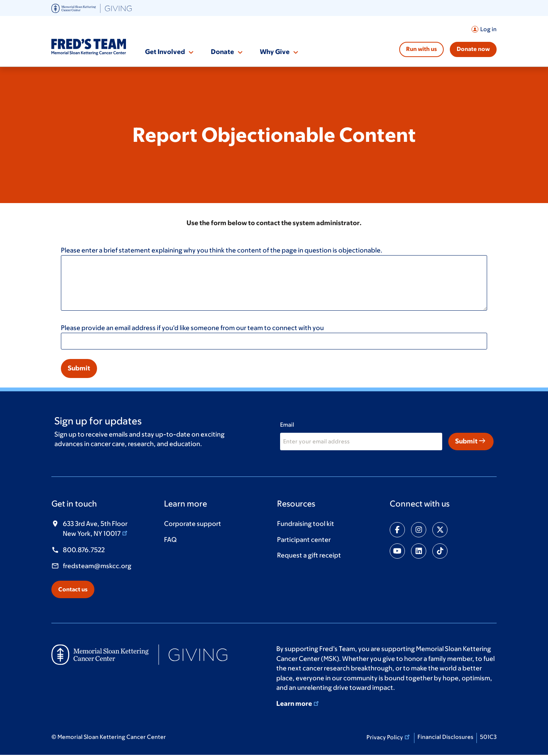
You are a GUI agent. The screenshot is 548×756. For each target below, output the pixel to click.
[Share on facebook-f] (397, 530)
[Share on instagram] (419, 530)
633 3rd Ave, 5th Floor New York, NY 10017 (96, 529)
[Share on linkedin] (419, 551)
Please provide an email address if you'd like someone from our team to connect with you (192, 328)
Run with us (421, 49)
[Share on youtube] (397, 551)
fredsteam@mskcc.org (97, 566)
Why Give (275, 52)
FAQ (170, 540)
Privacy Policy (389, 737)
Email (287, 425)
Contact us (73, 589)
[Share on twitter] (440, 530)
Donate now (473, 49)
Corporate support (193, 524)
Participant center (304, 540)
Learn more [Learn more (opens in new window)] (298, 704)
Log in (488, 29)
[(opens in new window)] (92, 8)
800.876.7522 (84, 550)
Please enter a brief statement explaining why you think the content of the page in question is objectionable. (222, 250)
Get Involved (165, 52)
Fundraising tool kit (306, 524)
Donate (222, 52)
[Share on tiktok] (440, 551)
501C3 (488, 737)
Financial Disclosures (445, 737)
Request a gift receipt (309, 555)
